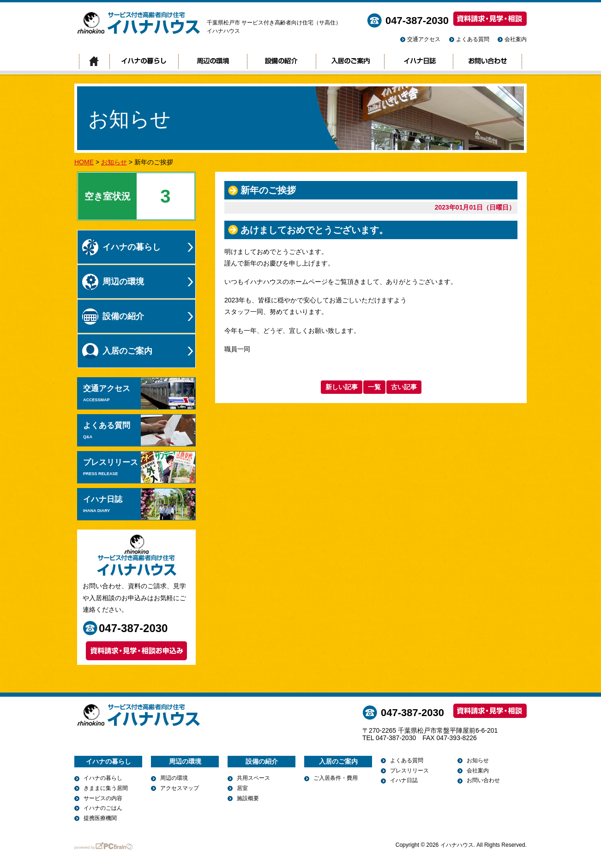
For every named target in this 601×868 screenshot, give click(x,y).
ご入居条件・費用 (336, 778)
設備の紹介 (281, 62)
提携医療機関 (100, 818)
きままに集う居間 (106, 788)
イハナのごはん (103, 808)
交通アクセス (424, 39)
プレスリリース (139, 467)
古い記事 (404, 387)
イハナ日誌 (418, 62)
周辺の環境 (213, 62)
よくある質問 (473, 39)
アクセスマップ (180, 788)
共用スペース (253, 778)
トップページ (94, 62)
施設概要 (248, 798)
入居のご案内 (350, 62)
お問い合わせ (487, 62)
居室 (242, 788)
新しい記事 (342, 387)
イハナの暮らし (144, 62)
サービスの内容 (103, 798)
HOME (84, 162)
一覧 (374, 387)
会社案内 (516, 39)
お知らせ (114, 162)
